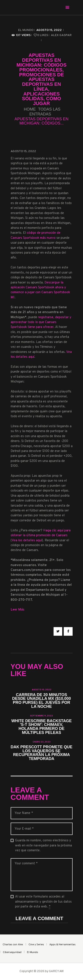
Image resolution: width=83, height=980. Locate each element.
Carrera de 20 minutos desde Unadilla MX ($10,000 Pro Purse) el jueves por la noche (41, 701)
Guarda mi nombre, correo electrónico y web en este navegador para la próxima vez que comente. (43, 846)
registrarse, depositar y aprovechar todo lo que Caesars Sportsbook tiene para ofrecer (41, 322)
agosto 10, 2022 (42, 690)
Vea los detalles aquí (27, 541)
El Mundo (26, 30)
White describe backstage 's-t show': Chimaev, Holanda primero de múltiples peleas (41, 727)
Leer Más (17, 610)
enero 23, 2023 (42, 742)
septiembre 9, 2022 (41, 716)
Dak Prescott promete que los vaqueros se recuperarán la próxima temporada (41, 753)
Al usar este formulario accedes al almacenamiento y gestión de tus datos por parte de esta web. (43, 902)
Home (30, 109)
